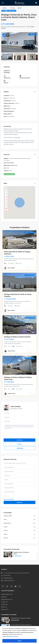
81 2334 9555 (7, 575)
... (17, 260)
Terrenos (6, 538)
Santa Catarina (10, 163)
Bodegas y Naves (11, 11)
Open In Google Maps (9, 174)
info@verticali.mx (8, 578)
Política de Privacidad (12, 636)
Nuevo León (14, 165)
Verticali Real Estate (9, 581)
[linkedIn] (7, 586)
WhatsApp (20, 448)
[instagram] (20, 586)
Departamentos (7, 523)
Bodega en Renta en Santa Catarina (17, 337)
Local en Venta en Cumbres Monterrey (21, 625)
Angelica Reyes (11, 351)
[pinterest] (11, 586)
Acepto (20, 641)
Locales (6, 527)
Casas (5, 519)
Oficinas (6, 531)
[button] (20, 203)
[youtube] (15, 586)
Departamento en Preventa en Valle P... (21, 618)
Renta (4, 11)
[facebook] (3, 586)
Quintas (5, 534)
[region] (19, 635)
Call (20, 444)
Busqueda (19, 502)
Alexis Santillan (11, 268)
